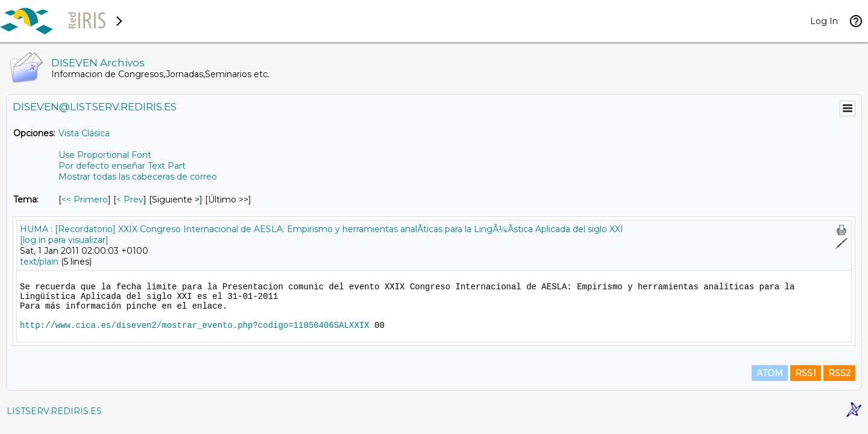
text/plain (39, 262)
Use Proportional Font (105, 155)
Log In (824, 21)
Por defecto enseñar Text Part (122, 166)
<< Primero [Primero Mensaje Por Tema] (85, 200)
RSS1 (806, 373)
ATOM (770, 373)
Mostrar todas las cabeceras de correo (138, 177)
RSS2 (839, 373)
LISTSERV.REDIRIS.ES (54, 411)
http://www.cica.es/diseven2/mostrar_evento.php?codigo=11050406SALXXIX (195, 325)
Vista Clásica (84, 133)
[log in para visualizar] (64, 240)
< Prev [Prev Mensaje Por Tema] (130, 200)
